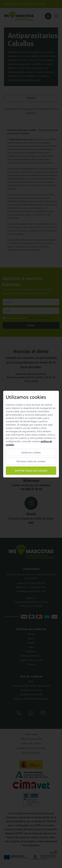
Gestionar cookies (31, 452)
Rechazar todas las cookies (31, 461)
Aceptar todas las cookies (31, 471)
